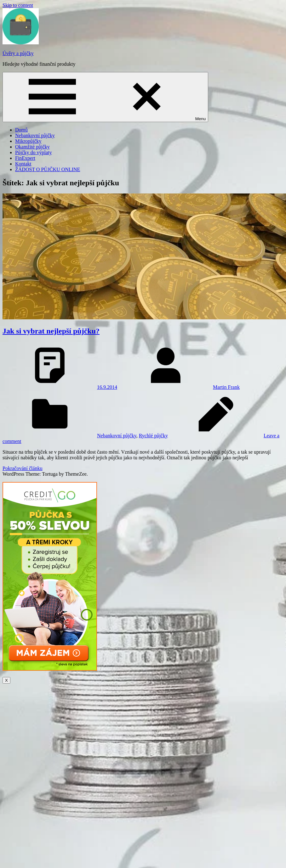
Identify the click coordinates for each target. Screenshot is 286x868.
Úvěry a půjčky (18, 53)
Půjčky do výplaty (33, 152)
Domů (21, 130)
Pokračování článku (23, 468)
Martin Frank (226, 387)
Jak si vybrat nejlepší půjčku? (51, 331)
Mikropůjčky (28, 141)
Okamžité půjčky (32, 147)
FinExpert (25, 158)
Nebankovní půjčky (35, 135)
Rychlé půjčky (153, 436)
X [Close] (6, 680)
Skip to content (18, 5)
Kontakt (23, 164)
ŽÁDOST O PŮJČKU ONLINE (48, 169)
